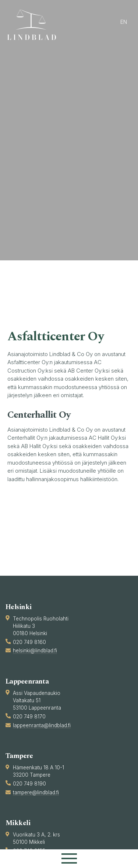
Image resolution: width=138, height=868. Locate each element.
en (124, 22)
